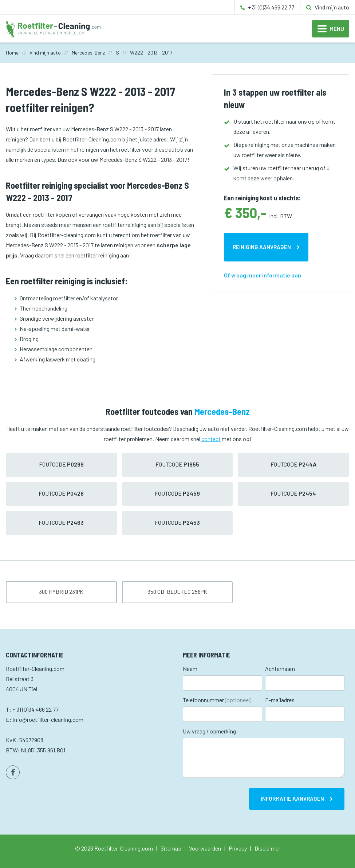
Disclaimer (267, 848)
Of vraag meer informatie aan (263, 275)
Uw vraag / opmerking (209, 731)
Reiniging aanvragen (262, 247)
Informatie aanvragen (292, 799)
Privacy (238, 848)
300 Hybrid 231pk (61, 592)
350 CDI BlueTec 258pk (177, 592)
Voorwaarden (205, 848)
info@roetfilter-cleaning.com (48, 719)
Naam (190, 669)
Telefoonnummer (217, 700)
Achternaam (280, 669)
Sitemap (171, 848)
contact (211, 439)
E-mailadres (280, 700)
